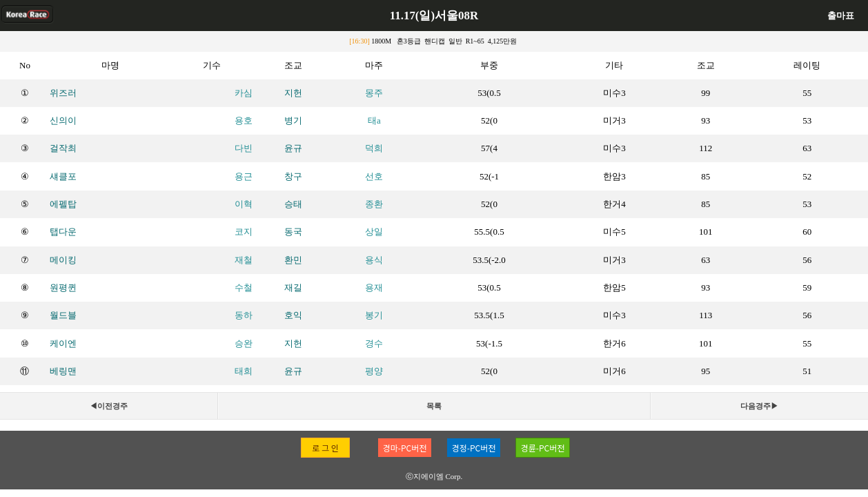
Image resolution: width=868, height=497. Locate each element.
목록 (434, 406)
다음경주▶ (759, 406)
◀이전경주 (109, 406)
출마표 (841, 16)
